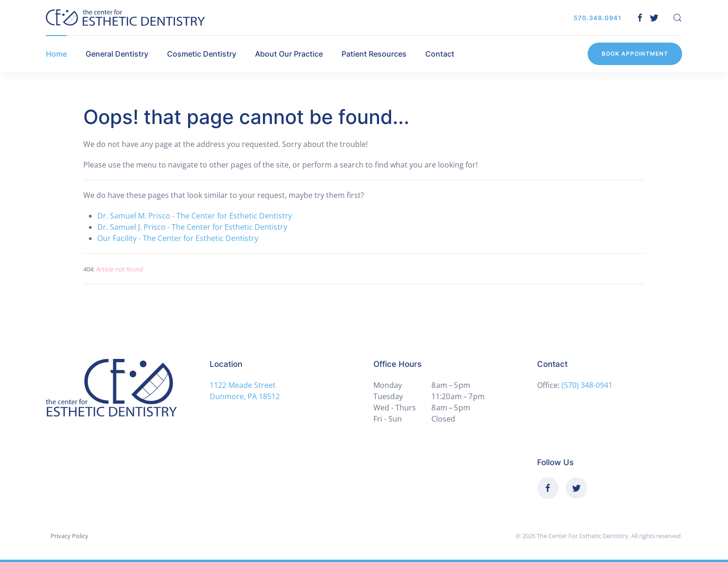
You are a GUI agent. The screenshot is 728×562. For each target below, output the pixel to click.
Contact (440, 54)
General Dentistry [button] (117, 54)
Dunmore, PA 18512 (245, 396)
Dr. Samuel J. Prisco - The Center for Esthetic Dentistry (192, 227)
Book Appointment (635, 54)
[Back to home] (125, 18)
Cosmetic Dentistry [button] (202, 54)
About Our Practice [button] (289, 54)
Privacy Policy (69, 536)
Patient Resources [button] (374, 54)
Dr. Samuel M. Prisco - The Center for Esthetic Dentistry (195, 216)
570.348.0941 (597, 18)
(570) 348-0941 (587, 385)
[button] (677, 18)
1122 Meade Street (243, 385)
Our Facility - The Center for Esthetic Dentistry (178, 238)
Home (56, 54)
